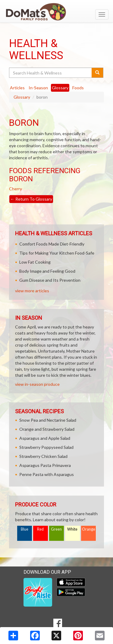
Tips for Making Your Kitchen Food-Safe (57, 253)
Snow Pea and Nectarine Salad (48, 420)
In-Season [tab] (38, 88)
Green (56, 529)
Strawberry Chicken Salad (43, 456)
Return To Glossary (31, 199)
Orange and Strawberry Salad (47, 429)
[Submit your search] (97, 73)
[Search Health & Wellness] (51, 73)
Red (40, 529)
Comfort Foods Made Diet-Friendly (52, 244)
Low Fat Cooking (35, 262)
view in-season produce (37, 384)
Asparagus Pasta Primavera (45, 465)
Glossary (22, 97)
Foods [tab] (78, 88)
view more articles (32, 291)
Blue (25, 529)
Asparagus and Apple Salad (45, 438)
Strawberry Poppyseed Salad (46, 447)
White (72, 529)
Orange (89, 529)
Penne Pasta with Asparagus (47, 474)
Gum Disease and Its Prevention (50, 280)
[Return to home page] (56, 12)
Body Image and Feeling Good (47, 271)
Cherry (16, 189)
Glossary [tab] (60, 88)
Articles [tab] (17, 88)
